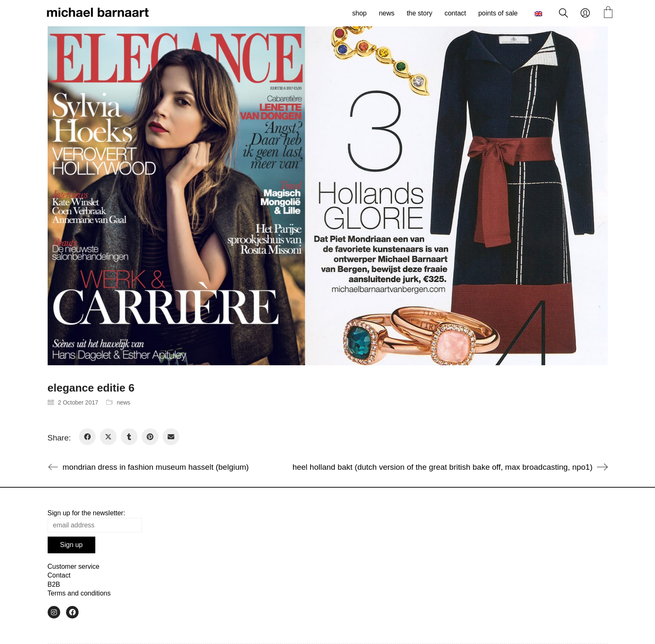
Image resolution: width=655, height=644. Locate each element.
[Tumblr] (129, 437)
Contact (59, 575)
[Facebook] (87, 437)
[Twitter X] (108, 437)
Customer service (74, 566)
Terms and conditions (79, 593)
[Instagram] (54, 612)
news (124, 402)
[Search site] (563, 14)
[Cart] (608, 13)
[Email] (171, 437)
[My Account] (585, 13)
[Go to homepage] (98, 13)
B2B (54, 584)
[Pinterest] (150, 437)
